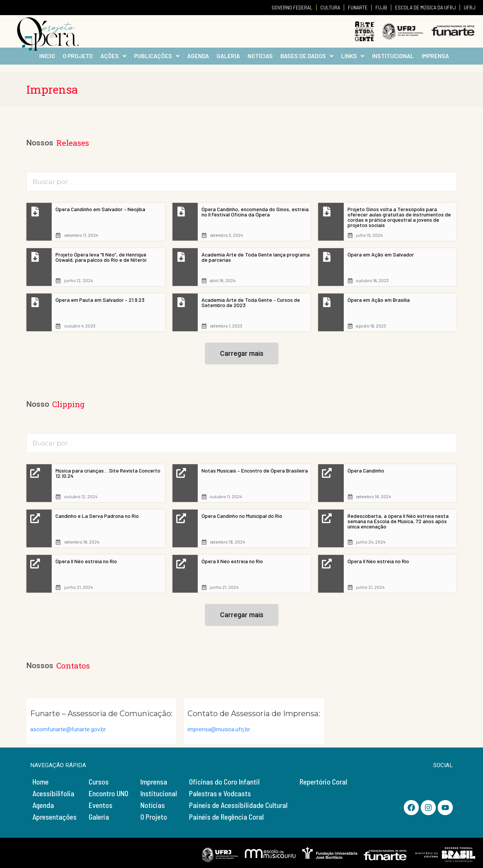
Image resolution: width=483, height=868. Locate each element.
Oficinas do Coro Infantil (224, 782)
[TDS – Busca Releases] (241, 182)
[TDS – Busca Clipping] (241, 443)
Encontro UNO (108, 793)
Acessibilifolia (53, 793)
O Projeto (154, 817)
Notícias (153, 805)
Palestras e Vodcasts (220, 793)
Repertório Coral (323, 782)
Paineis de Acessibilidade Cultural (238, 805)
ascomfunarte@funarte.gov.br (68, 729)
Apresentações (55, 817)
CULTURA (330, 7)
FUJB (381, 7)
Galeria (99, 817)
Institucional (159, 793)
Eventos (101, 805)
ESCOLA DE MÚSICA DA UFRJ (425, 7)
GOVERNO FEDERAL (292, 7)
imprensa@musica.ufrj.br (219, 729)
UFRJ (470, 7)
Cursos (99, 782)
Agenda (43, 805)
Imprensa (154, 782)
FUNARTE (358, 7)
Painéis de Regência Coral (226, 817)
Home (41, 782)
